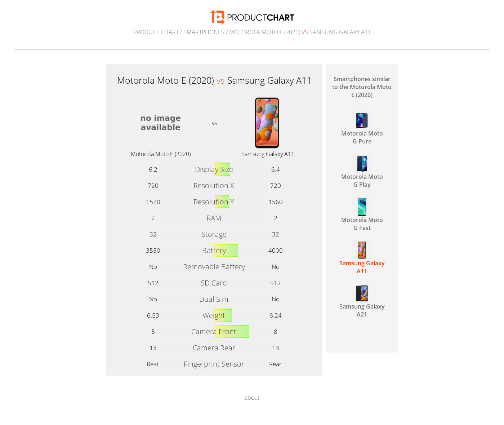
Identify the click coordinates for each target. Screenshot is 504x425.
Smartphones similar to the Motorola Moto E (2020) (362, 87)
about (252, 398)
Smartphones (204, 32)
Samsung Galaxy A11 (268, 154)
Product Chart (156, 32)
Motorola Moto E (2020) (161, 154)
